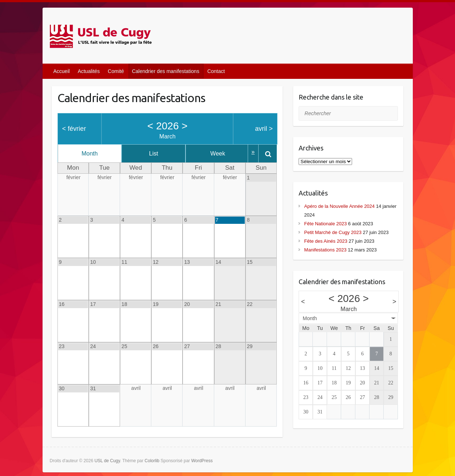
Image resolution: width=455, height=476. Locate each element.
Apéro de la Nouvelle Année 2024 (339, 206)
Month (91, 154)
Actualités (89, 71)
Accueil (62, 71)
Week (227, 154)
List (159, 154)
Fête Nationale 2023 (325, 224)
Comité (116, 71)
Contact (216, 71)
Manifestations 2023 (325, 250)
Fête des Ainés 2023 (326, 241)
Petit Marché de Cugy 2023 (333, 232)
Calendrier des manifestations (166, 71)
